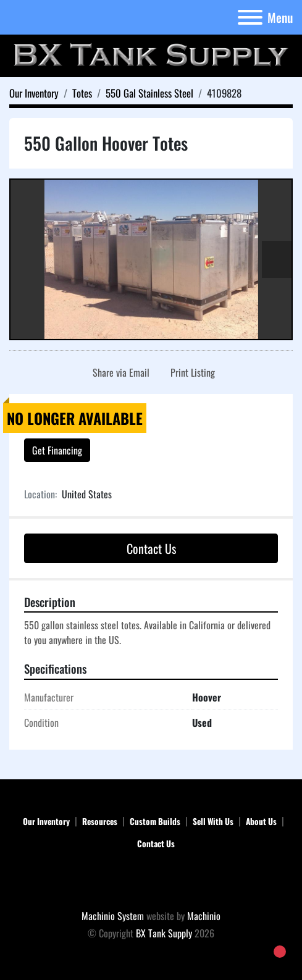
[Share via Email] (119, 372)
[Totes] (82, 93)
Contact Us (151, 548)
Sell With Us (213, 821)
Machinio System (113, 916)
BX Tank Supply (164, 933)
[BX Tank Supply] (151, 881)
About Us (261, 821)
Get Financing (57, 450)
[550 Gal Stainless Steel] (149, 93)
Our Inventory (46, 821)
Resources (100, 821)
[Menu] (250, 17)
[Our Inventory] (34, 93)
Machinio (204, 916)
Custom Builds (155, 821)
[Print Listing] (190, 372)
